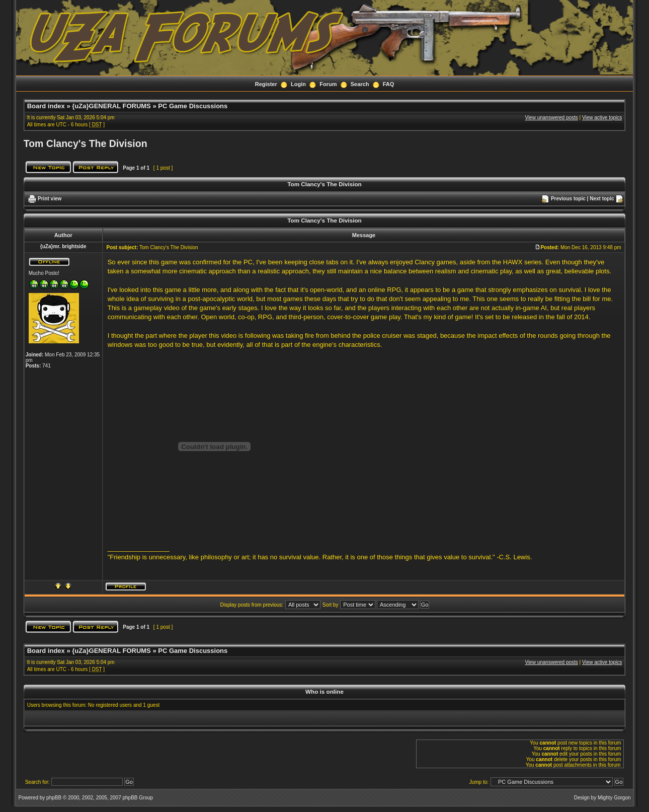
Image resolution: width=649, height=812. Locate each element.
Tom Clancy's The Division (86, 143)
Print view (50, 199)
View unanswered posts (551, 118)
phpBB (54, 798)
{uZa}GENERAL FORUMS (111, 106)
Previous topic (568, 199)
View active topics (602, 118)
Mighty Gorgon (614, 798)
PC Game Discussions (193, 106)
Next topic (602, 199)
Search (360, 84)
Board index (46, 106)
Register (266, 84)
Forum (328, 84)
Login (298, 84)
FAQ (389, 84)
